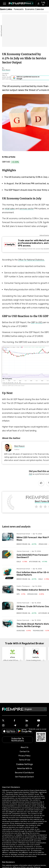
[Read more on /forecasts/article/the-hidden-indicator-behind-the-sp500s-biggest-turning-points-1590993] (8, 591)
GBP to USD (37, 322)
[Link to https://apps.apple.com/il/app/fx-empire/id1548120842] (9, 731)
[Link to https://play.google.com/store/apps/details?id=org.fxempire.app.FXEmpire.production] (25, 731)
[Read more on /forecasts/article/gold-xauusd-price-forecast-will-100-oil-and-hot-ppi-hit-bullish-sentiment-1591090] (8, 556)
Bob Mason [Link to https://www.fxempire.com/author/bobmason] (20, 446)
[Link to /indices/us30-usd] (24, 631)
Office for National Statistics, (31, 260)
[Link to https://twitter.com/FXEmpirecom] (7, 721)
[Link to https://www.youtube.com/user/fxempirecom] (42, 721)
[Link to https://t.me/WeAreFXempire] (19, 726)
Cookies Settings (24, 764)
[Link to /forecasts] (19, 9)
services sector (27, 209)
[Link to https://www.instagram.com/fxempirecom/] (7, 726)
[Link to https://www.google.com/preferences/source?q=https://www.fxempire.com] (31, 474)
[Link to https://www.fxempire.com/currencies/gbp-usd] (12, 162)
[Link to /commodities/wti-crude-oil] (38, 562)
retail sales (10, 209)
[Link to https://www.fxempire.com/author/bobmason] (6, 70)
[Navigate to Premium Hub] (9, 578)
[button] (4, 3)
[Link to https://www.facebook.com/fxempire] (19, 721)
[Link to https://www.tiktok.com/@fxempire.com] (42, 726)
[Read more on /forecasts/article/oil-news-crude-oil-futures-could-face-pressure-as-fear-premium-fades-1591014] (8, 607)
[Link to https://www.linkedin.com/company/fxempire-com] (30, 721)
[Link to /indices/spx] (21, 594)
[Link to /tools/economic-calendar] (35, 9)
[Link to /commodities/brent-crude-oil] (26, 544)
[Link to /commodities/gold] (22, 562)
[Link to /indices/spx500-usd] (36, 594)
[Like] (41, 483)
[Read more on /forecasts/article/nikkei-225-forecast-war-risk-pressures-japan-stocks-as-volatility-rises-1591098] (8, 538)
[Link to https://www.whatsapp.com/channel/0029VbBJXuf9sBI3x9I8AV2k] (30, 726)
